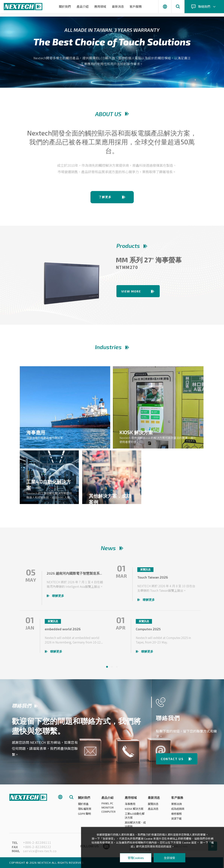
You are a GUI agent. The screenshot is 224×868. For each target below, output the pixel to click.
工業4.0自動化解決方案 (135, 817)
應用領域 (100, 6)
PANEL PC (107, 805)
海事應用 (130, 805)
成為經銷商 (178, 810)
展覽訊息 (153, 805)
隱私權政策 (85, 810)
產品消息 (153, 810)
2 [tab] (112, 668)
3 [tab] (117, 668)
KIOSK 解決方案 (134, 810)
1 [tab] (107, 668)
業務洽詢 (177, 805)
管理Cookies (136, 858)
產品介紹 (83, 6)
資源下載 (177, 820)
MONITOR (107, 809)
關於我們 (65, 6)
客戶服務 (136, 6)
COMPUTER (109, 814)
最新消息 (118, 6)
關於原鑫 (84, 805)
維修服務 (177, 815)
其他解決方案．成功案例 (135, 826)
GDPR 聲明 (85, 815)
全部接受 (169, 858)
